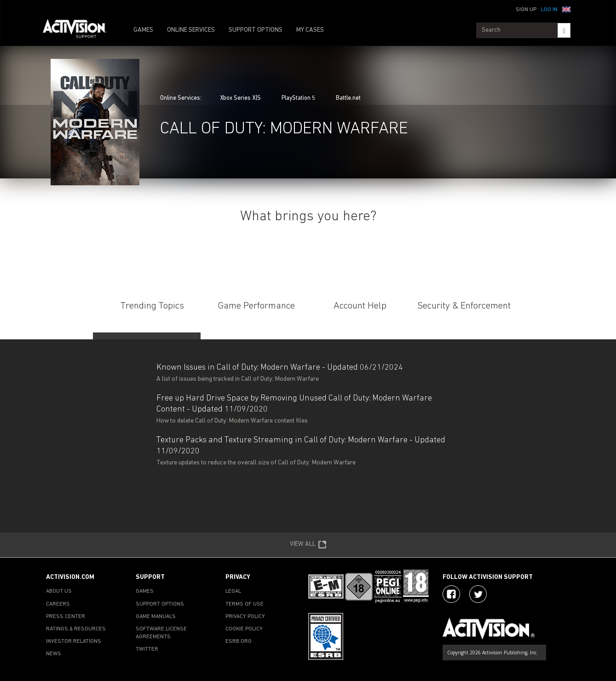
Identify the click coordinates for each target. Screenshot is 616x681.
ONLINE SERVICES (191, 30)
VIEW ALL (308, 545)
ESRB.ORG (239, 641)
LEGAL (233, 591)
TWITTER (147, 649)
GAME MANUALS (156, 617)
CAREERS (58, 604)
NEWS (54, 654)
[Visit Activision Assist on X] (478, 594)
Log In (549, 10)
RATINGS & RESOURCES (76, 629)
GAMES (143, 30)
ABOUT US (59, 591)
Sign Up (526, 10)
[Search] (564, 30)
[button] (566, 9)
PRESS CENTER (66, 617)
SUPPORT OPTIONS (256, 30)
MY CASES (310, 30)
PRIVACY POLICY (245, 617)
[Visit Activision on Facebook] (451, 594)
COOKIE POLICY (244, 629)
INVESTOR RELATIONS (74, 641)
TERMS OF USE (245, 604)
